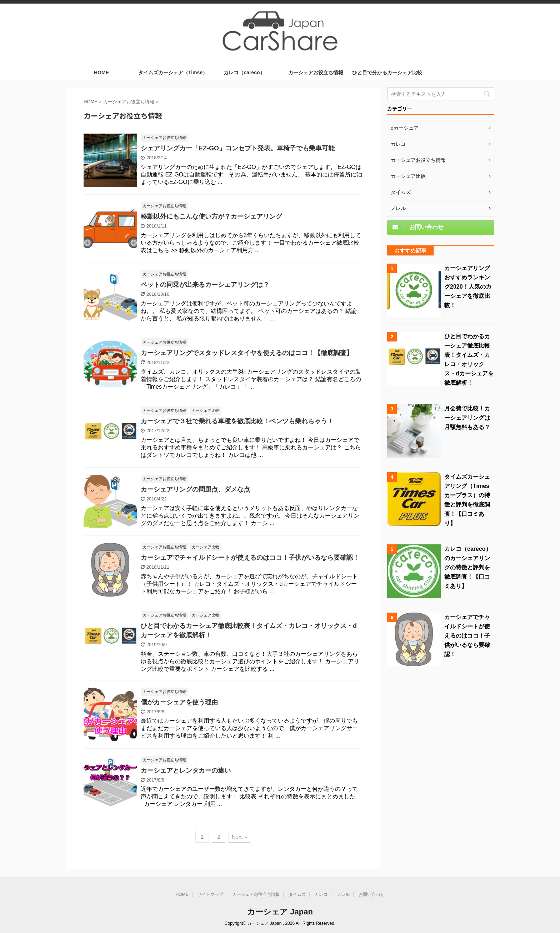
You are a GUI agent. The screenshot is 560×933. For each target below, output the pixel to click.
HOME (101, 73)
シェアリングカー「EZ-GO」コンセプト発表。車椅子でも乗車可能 (238, 148)
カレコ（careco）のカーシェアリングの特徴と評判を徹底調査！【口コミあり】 (468, 567)
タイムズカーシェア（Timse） (173, 73)
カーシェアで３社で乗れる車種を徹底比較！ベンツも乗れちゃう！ (237, 421)
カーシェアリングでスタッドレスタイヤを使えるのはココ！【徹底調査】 (247, 353)
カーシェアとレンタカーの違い (186, 770)
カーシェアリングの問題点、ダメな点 (195, 489)
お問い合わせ (371, 894)
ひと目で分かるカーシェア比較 (387, 73)
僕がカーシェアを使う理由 (179, 702)
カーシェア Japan (280, 912)
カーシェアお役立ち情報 (316, 73)
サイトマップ (210, 894)
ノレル (343, 894)
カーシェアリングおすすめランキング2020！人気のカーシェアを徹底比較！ (468, 287)
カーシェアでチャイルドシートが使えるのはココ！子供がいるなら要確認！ (250, 558)
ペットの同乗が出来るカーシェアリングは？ (205, 285)
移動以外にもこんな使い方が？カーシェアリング (211, 216)
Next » (239, 837)
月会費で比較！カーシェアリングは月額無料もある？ (467, 418)
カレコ (321, 894)
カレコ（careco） (244, 73)
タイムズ (297, 894)
